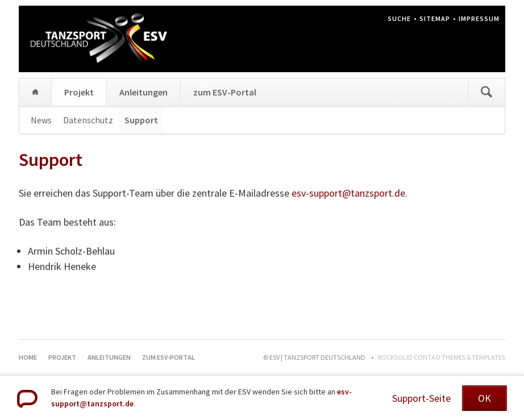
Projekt (79, 92)
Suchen (486, 92)
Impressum (479, 18)
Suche (399, 18)
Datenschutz (88, 120)
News (41, 120)
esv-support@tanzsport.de (348, 193)
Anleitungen (144, 92)
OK (485, 398)
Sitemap (435, 18)
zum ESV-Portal (225, 92)
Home (35, 92)
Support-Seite (421, 398)
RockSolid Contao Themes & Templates (442, 357)
